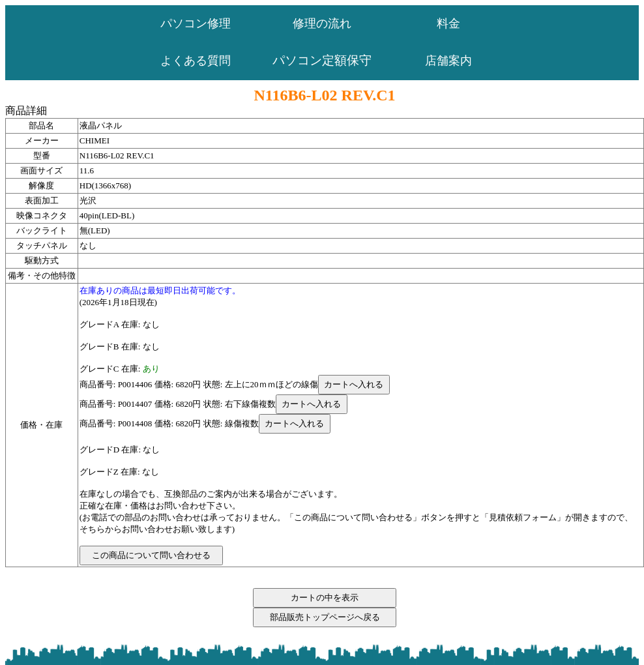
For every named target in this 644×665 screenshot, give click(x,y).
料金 (448, 23)
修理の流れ (322, 23)
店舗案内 (448, 61)
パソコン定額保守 (322, 60)
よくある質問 (196, 61)
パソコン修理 (196, 23)
